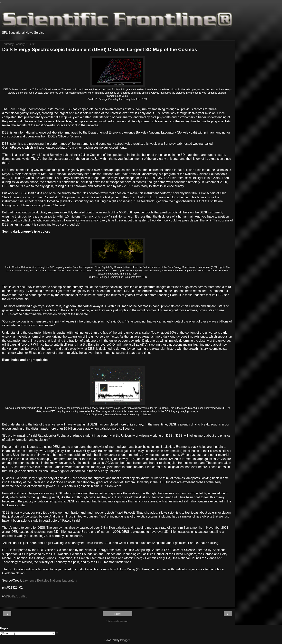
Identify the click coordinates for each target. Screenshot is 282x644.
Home (117, 614)
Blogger (125, 640)
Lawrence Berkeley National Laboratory (50, 580)
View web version (117, 621)
